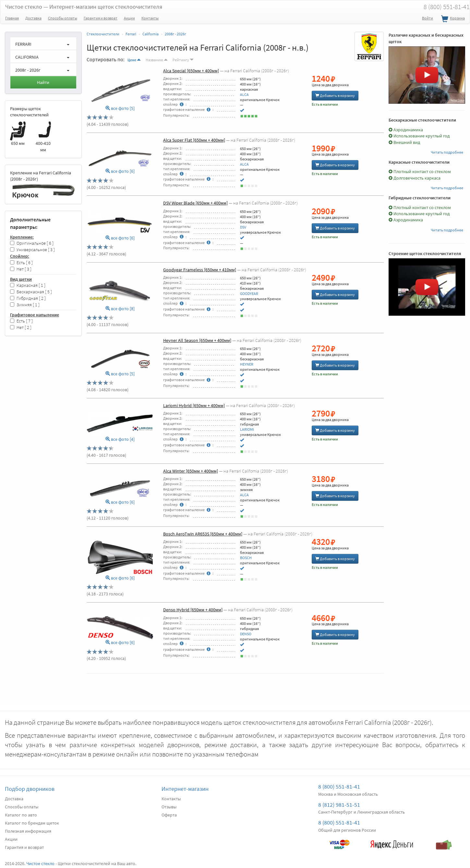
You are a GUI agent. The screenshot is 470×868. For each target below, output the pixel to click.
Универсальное (32, 250)
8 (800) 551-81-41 (339, 786)
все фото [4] (120, 439)
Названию (157, 60)
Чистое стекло (84, 7)
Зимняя (25, 305)
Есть (21, 263)
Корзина (452, 19)
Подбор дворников (30, 789)
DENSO (246, 634)
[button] (43, 43)
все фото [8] (120, 309)
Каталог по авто (21, 815)
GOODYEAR (249, 293)
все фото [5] (120, 108)
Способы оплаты (63, 18)
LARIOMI (247, 429)
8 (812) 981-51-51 (339, 805)
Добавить (335, 95)
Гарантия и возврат (101, 18)
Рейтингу (183, 60)
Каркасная (28, 285)
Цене (134, 60)
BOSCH (246, 558)
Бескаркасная (31, 292)
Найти (43, 82)
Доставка (33, 18)
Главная (12, 18)
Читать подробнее (447, 152)
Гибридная (28, 298)
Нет (21, 269)
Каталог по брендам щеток (32, 823)
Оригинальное (32, 243)
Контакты (150, 18)
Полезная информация (28, 831)
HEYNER (247, 364)
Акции (129, 18)
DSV (243, 227)
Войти (428, 18)
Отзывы (169, 807)
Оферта (169, 815)
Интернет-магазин (185, 789)
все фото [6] (120, 171)
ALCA (244, 94)
